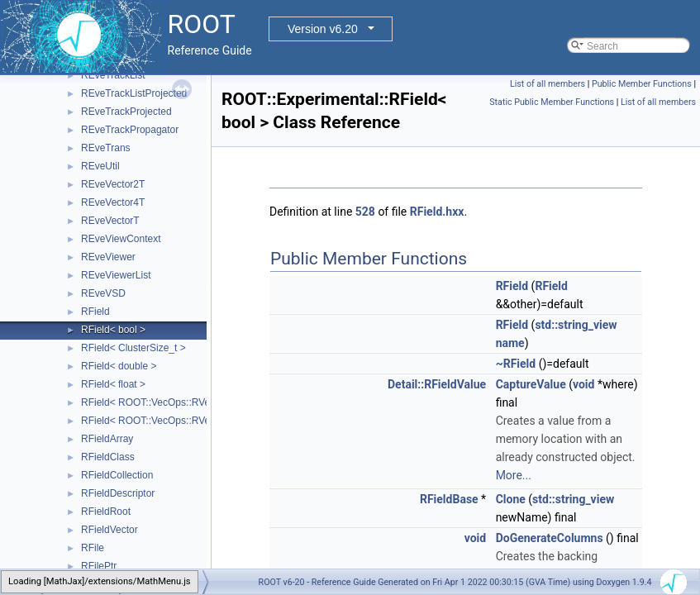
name (510, 343)
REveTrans (106, 148)
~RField (516, 364)
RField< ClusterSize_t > (133, 348)
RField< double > (119, 366)
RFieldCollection (117, 475)
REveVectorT (110, 221)
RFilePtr (99, 566)
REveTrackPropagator (130, 130)
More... (514, 475)
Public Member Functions (642, 84)
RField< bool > (113, 330)
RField (95, 312)
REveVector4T (113, 202)
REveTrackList (113, 75)
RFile (93, 548)
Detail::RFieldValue (437, 384)
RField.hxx (437, 212)
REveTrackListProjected (134, 93)
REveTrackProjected (126, 112)
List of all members (548, 84)
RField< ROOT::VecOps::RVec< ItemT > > (174, 421)
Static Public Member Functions (552, 102)
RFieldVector (110, 530)
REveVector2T (113, 184)
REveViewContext (121, 239)
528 (365, 212)
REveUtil (100, 166)
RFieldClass (108, 457)
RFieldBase (449, 499)
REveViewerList (116, 275)
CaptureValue (531, 384)
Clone (511, 499)
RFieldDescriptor (118, 493)
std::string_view (576, 325)
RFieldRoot (106, 512)
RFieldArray (107, 439)
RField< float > (113, 384)
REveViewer (108, 257)
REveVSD (103, 293)
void (583, 384)
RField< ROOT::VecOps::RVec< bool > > (170, 402)
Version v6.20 (323, 29)
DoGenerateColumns (550, 538)
